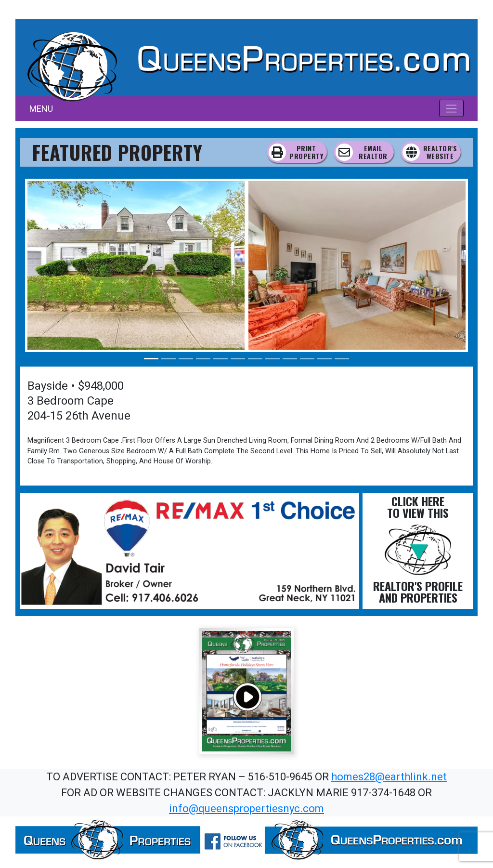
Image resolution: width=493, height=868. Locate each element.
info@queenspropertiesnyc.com (246, 809)
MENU (41, 109)
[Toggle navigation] (451, 108)
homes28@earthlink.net (389, 777)
